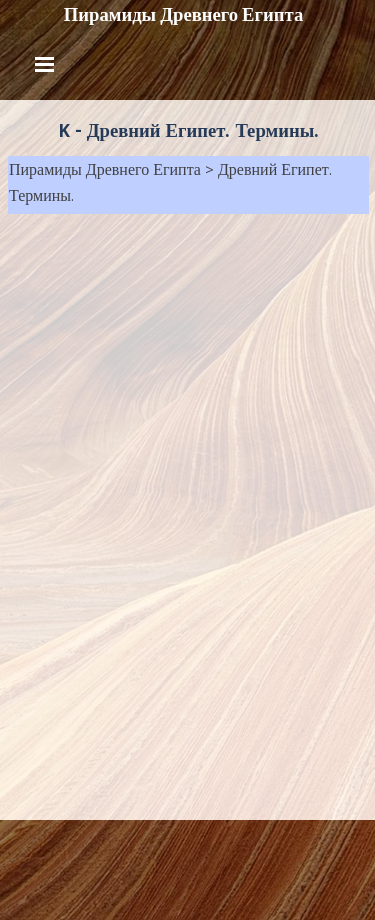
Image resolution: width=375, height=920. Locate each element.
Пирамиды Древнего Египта (184, 15)
